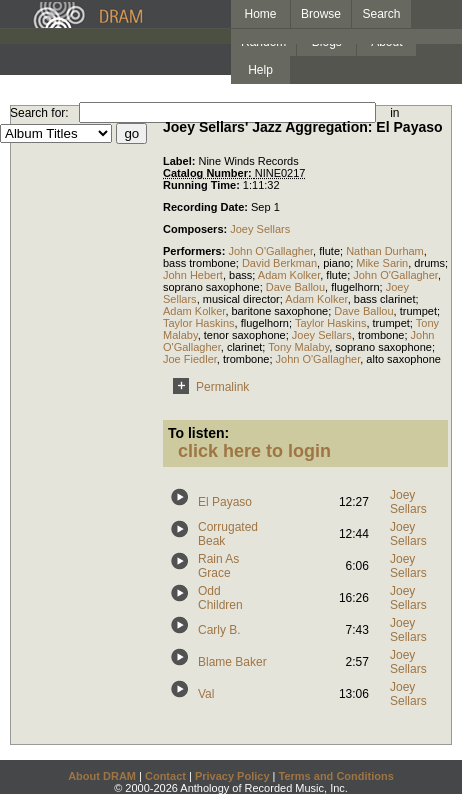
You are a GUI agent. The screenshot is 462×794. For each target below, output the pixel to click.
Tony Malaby (298, 347)
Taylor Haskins (199, 323)
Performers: (195, 251)
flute (329, 251)
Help (260, 70)
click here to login (254, 451)
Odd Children (220, 598)
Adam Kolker (289, 275)
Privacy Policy (232, 776)
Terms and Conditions (336, 776)
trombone (381, 335)
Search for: (39, 113)
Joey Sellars (260, 229)
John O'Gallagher (270, 251)
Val (206, 694)
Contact (165, 776)
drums (429, 263)
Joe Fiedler (190, 359)
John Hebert (193, 275)
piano (336, 263)
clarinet (244, 347)
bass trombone (199, 263)
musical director (241, 299)
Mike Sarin (382, 263)
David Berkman (279, 263)
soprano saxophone (211, 287)
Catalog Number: (209, 173)
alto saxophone (403, 359)
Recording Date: (207, 207)
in (394, 113)
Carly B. (219, 630)
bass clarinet (385, 299)
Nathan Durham (385, 251)
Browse (321, 14)
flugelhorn (355, 287)
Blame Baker (232, 662)
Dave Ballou (295, 287)
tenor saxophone (245, 335)
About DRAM (102, 776)
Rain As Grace (218, 566)
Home (260, 14)
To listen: (198, 433)
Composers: (196, 229)
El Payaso (225, 502)
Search (382, 14)
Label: (180, 161)
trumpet (418, 311)
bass (240, 275)
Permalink (207, 387)
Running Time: (203, 185)
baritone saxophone (280, 311)
